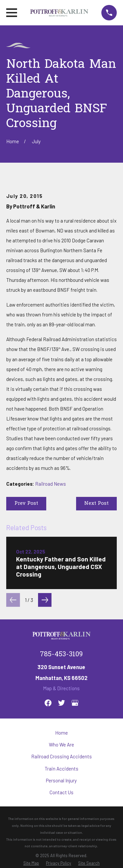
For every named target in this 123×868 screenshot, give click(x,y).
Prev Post (26, 503)
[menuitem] (31, 863)
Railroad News (51, 484)
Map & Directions (61, 688)
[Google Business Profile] (75, 703)
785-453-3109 (61, 655)
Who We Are (61, 745)
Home (61, 733)
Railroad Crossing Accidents (61, 756)
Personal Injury (61, 780)
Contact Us (61, 792)
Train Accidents (61, 769)
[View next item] (45, 600)
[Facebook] (48, 703)
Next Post (96, 503)
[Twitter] (61, 703)
